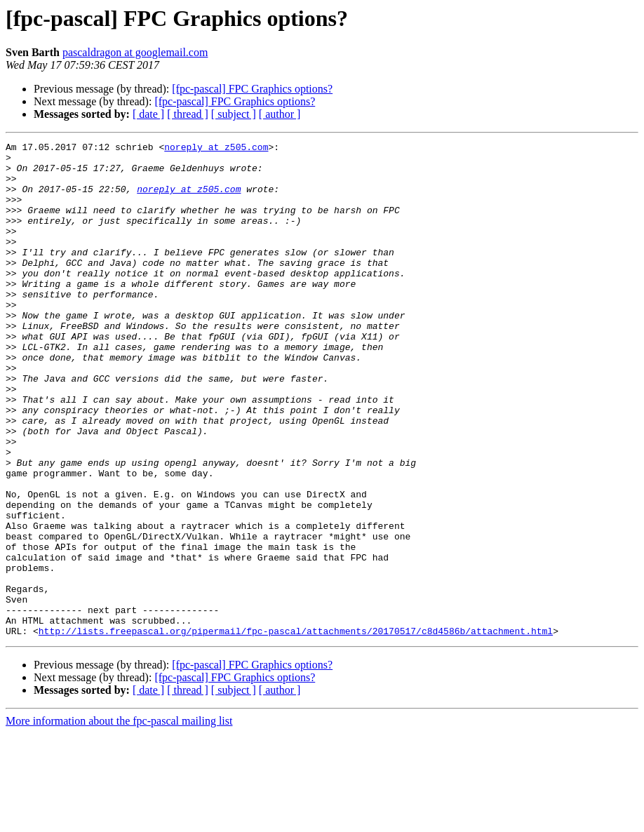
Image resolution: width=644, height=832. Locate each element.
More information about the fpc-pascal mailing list (119, 820)
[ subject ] (234, 114)
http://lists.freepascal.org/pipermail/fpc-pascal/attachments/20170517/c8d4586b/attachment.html (296, 730)
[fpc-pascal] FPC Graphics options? (252, 89)
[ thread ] (188, 114)
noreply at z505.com (216, 149)
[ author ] (280, 114)
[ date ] (148, 114)
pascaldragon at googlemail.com (135, 52)
